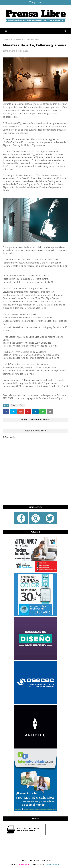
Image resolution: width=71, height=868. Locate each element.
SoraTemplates (25, 864)
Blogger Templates (54, 864)
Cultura (14, 405)
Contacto (46, 860)
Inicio (5, 39)
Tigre (10, 39)
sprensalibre (9, 51)
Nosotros (35, 860)
